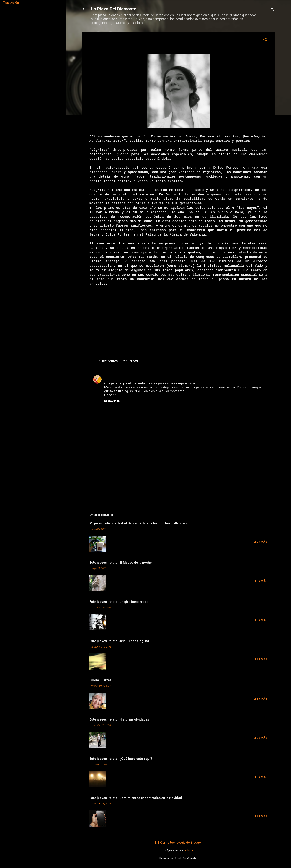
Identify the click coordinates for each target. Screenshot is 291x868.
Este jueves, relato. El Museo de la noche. (121, 562)
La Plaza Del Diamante (114, 9)
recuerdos (130, 361)
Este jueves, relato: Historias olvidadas (119, 719)
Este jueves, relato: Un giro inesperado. (119, 602)
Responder (112, 402)
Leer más (260, 542)
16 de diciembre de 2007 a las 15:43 (139, 377)
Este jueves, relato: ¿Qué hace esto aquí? (121, 759)
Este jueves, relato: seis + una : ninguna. (120, 641)
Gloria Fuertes (100, 680)
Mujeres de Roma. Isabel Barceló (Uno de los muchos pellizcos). (139, 523)
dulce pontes (108, 361)
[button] (265, 40)
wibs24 (189, 850)
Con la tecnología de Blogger (178, 842)
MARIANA (112, 377)
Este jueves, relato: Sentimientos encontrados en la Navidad (136, 798)
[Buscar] (272, 10)
